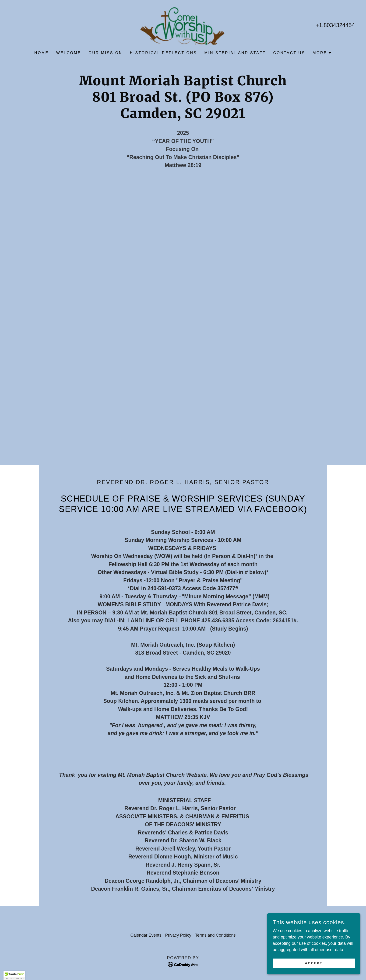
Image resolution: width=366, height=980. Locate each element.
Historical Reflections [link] (164, 53)
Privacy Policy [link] (178, 935)
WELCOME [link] (69, 53)
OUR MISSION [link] (105, 53)
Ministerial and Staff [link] (235, 53)
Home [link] (42, 53)
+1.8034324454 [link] (335, 25)
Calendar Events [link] (146, 935)
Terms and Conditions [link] (215, 935)
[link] (183, 25)
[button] (322, 53)
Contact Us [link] (289, 53)
